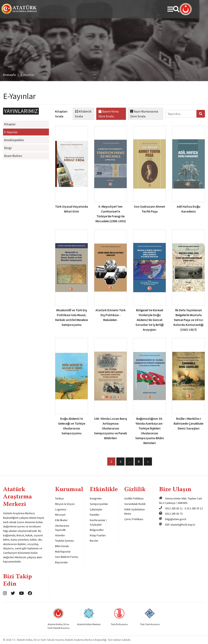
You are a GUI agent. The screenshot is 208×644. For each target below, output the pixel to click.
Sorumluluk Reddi (135, 504)
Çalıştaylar (96, 509)
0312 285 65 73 (174, 514)
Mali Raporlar (63, 552)
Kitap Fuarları (98, 535)
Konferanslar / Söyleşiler (98, 522)
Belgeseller (97, 530)
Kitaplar (10, 124)
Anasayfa (9, 75)
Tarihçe (59, 498)
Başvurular (61, 562)
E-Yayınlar (11, 132)
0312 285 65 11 (174, 508)
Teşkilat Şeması (64, 541)
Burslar (94, 541)
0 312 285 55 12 (194, 508)
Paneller (95, 515)
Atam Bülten (13, 156)
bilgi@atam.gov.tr (176, 519)
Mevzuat (60, 515)
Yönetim (60, 535)
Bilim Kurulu (62, 546)
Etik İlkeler (61, 520)
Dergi (8, 148)
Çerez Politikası (134, 519)
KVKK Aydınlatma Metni (134, 512)
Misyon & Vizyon (65, 504)
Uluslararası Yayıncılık (62, 528)
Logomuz (61, 509)
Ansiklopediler (14, 140)
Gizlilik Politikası (134, 498)
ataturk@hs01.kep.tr (183, 525)
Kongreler (96, 498)
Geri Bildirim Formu (67, 557)
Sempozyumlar (99, 504)
